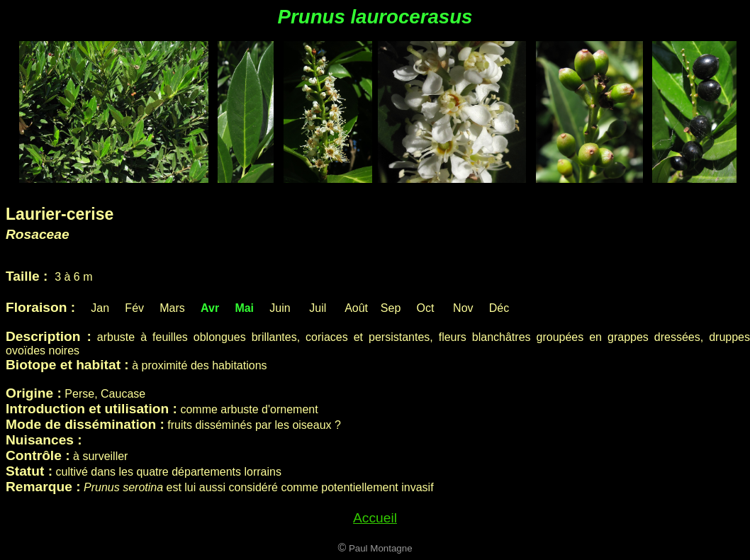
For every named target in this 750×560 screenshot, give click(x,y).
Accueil (375, 518)
